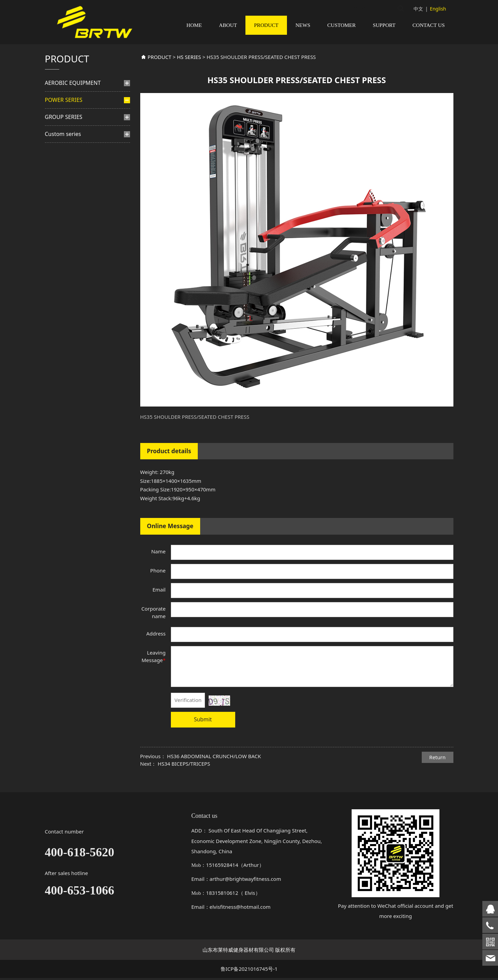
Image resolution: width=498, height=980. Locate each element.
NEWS (303, 25)
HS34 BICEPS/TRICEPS (184, 772)
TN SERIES (68, 230)
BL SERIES (68, 252)
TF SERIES (68, 182)
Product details (169, 459)
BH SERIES (68, 150)
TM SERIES (69, 219)
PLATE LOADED (68, 206)
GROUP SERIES (64, 289)
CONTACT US (429, 25)
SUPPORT (384, 25)
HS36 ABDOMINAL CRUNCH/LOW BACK (214, 764)
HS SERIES (72, 172)
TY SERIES (68, 161)
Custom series (63, 306)
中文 (418, 9)
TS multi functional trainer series (81, 267)
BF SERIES (68, 139)
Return (437, 765)
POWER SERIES (64, 108)
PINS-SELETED (71, 126)
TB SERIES (68, 193)
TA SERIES (68, 241)
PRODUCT (266, 25)
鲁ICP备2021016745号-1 (249, 971)
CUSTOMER (342, 25)
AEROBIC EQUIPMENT (73, 91)
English (438, 9)
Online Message (170, 534)
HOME (194, 25)
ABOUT (228, 25)
